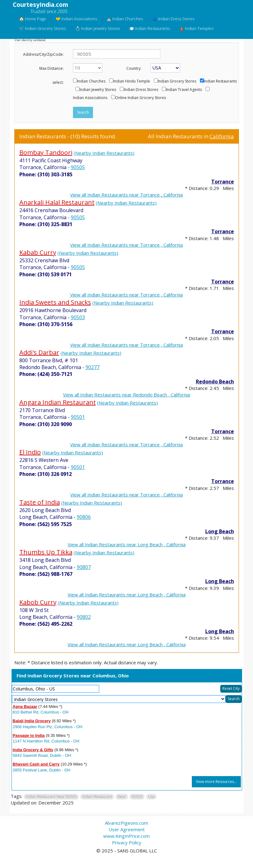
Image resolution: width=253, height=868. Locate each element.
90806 (84, 517)
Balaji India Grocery (32, 721)
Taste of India (40, 502)
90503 (78, 317)
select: (58, 82)
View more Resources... (216, 782)
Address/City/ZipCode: (43, 54)
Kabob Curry (38, 602)
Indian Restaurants (220, 81)
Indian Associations (90, 98)
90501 (78, 417)
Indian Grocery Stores (177, 81)
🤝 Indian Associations (76, 19)
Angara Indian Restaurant (58, 402)
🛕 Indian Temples (196, 28)
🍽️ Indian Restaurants (149, 28)
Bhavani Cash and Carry (36, 764)
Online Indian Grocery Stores (141, 98)
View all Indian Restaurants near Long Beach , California (127, 544)
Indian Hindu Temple (132, 81)
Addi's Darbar (39, 352)
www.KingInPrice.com (126, 836)
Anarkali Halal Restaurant (57, 202)
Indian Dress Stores (141, 90)
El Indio (30, 452)
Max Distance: (51, 68)
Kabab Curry (38, 252)
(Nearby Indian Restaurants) (104, 153)
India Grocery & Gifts (33, 750)
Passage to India (29, 735)
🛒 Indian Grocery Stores (42, 28)
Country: (134, 68)
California (222, 136)
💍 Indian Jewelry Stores (97, 28)
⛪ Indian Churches (125, 19)
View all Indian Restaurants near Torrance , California (126, 195)
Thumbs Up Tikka (46, 552)
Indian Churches (91, 81)
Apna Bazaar (25, 707)
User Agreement (127, 829)
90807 (84, 567)
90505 (78, 167)
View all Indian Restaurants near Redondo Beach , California (126, 395)
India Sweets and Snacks (55, 302)
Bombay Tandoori (46, 152)
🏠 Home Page (33, 19)
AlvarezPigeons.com (126, 823)
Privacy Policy (127, 842)
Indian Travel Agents (184, 90)
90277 (92, 367)
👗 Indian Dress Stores (173, 19)
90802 (84, 617)
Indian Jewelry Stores (98, 90)
